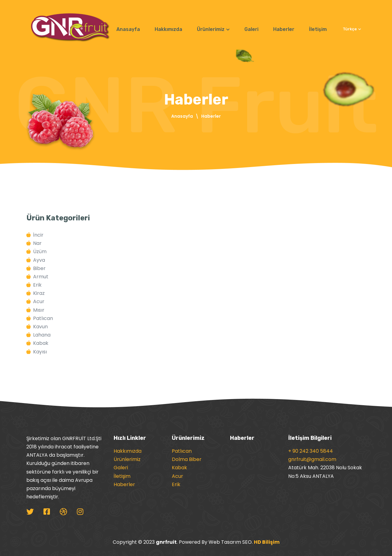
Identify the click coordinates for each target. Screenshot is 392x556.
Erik (176, 484)
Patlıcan (182, 451)
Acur (177, 476)
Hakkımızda (168, 29)
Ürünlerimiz (213, 29)
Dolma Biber (187, 459)
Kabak (179, 468)
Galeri (251, 29)
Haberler (284, 29)
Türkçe (352, 29)
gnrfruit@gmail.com (312, 459)
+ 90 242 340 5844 (311, 451)
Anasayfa (128, 29)
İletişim (318, 29)
